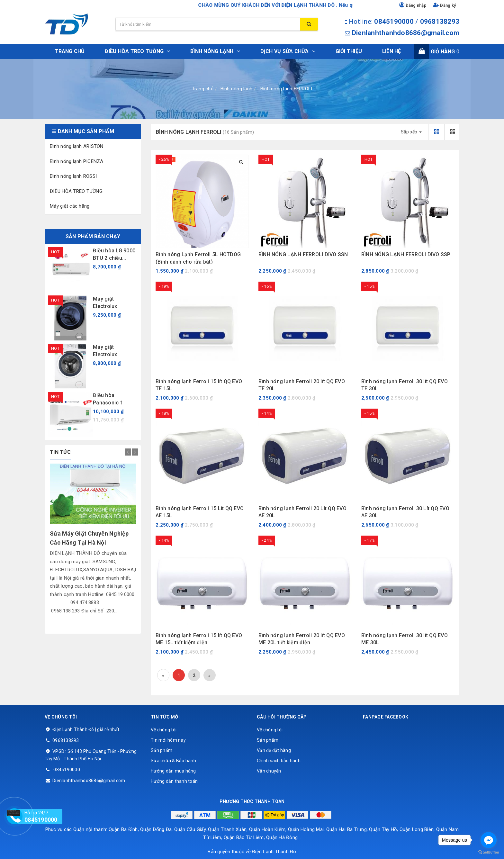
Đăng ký (445, 5)
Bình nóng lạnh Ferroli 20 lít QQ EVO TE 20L (302, 385)
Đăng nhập (413, 5)
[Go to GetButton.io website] (489, 852)
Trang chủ (70, 51)
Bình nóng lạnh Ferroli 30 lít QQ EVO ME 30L (405, 639)
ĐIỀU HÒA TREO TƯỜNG (137, 51)
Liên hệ (392, 51)
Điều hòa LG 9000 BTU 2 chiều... (114, 254)
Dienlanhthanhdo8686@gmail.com (406, 33)
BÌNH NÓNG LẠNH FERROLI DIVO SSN (303, 254)
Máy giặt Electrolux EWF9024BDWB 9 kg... (114, 351)
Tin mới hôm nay (168, 740)
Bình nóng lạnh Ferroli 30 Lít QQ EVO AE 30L (405, 512)
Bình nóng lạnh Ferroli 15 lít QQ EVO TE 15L (199, 385)
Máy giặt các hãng (70, 206)
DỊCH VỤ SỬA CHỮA (288, 51)
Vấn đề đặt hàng (274, 750)
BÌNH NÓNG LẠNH (215, 51)
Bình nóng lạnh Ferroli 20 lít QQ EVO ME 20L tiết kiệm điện (302, 639)
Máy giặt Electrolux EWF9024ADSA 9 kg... (113, 303)
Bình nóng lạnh (237, 89)
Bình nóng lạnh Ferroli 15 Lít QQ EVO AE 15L (200, 512)
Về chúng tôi (164, 730)
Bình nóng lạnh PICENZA (77, 161)
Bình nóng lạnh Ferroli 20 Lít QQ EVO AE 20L (302, 512)
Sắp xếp (411, 132)
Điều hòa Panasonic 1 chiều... (108, 399)
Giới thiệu (349, 51)
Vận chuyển (269, 771)
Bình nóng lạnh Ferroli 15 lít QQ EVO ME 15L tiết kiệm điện (199, 639)
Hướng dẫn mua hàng (173, 771)
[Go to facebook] (489, 840)
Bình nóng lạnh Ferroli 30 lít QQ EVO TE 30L (405, 385)
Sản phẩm (162, 750)
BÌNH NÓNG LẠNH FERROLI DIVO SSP (406, 254)
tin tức (60, 452)
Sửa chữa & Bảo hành (173, 761)
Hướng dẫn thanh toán (174, 781)
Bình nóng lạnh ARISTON (77, 146)
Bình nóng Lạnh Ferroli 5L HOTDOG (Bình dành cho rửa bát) (198, 258)
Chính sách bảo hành (279, 761)
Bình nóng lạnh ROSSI (73, 176)
